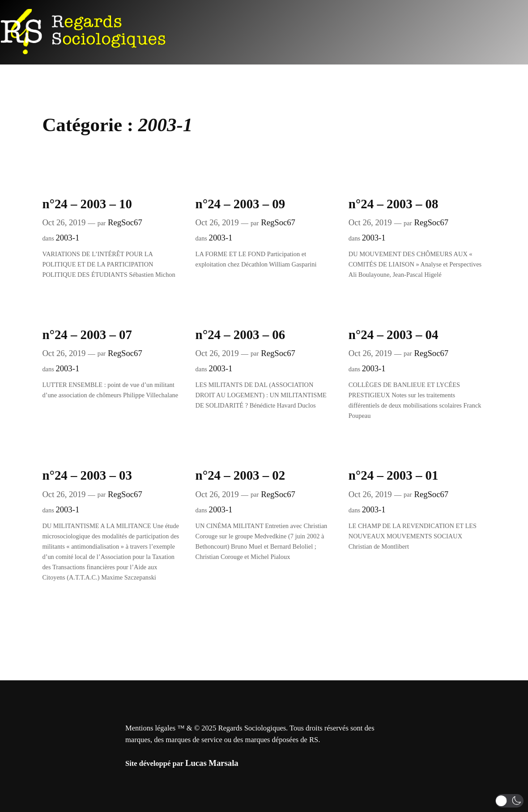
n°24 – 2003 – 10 (87, 204)
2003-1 (67, 238)
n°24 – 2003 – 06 (241, 335)
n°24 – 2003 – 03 (87, 475)
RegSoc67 (125, 222)
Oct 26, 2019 (64, 222)
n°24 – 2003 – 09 (241, 204)
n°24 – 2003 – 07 (87, 335)
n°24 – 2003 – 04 (394, 335)
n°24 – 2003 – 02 (241, 475)
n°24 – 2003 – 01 (394, 475)
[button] (509, 801)
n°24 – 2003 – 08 (394, 204)
